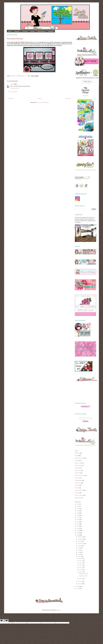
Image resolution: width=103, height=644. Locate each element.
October (80, 541)
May (79, 552)
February (80, 581)
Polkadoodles (78, 480)
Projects (77, 485)
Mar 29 (81, 559)
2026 (78, 504)
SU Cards (17, 76)
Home (10, 31)
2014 (78, 524)
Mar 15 (81, 567)
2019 (78, 513)
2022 (78, 506)
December (81, 537)
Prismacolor (78, 483)
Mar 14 (81, 570)
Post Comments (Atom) (43, 102)
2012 (78, 528)
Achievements (41, 31)
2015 (78, 522)
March (80, 557)
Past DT (33, 31)
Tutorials (25, 31)
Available (51, 31)
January (80, 584)
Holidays (77, 468)
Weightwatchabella (84, 574)
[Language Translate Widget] (82, 177)
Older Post (68, 99)
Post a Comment (13, 92)
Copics (77, 461)
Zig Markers (78, 498)
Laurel (12, 84)
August (80, 546)
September (81, 543)
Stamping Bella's (79, 490)
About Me (17, 31)
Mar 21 (81, 563)
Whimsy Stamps (79, 495)
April (79, 555)
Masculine (77, 473)
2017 (78, 517)
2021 (78, 509)
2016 (78, 520)
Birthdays (77, 453)
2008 (78, 586)
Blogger (59, 610)
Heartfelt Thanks (83, 576)
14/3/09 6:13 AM (15, 88)
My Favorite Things (80, 475)
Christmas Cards (79, 458)
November (81, 539)
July (79, 548)
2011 (78, 531)
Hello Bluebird (78, 466)
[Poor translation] (6, 621)
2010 (78, 533)
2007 (78, 589)
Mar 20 (81, 565)
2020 (78, 511)
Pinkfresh (77, 478)
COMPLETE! (79, 215)
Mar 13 (81, 572)
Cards (12, 76)
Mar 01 (81, 579)
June (79, 550)
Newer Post (11, 99)
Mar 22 (81, 561)
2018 (78, 515)
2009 (78, 535)
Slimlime (77, 488)
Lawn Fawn (78, 471)
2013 (78, 526)
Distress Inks (78, 463)
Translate (85, 179)
